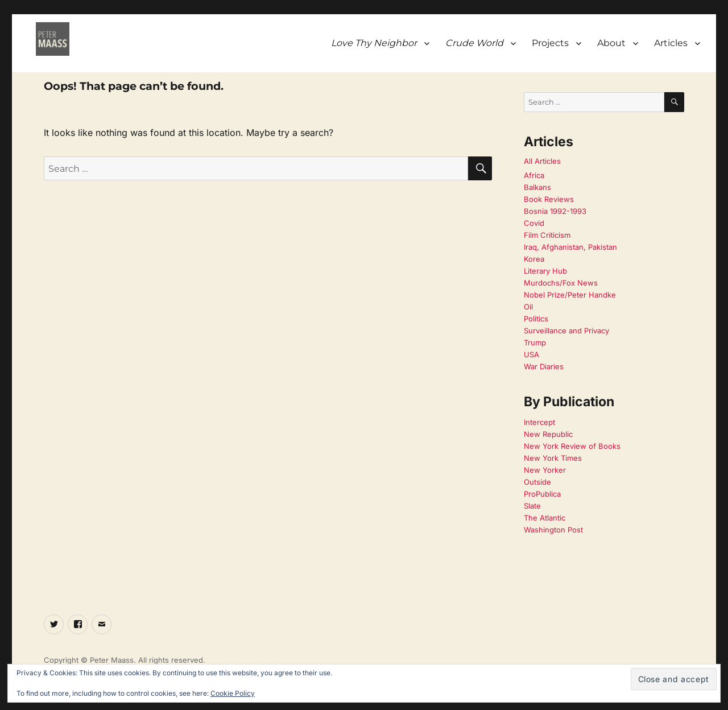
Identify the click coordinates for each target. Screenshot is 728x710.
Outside (537, 482)
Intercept (539, 422)
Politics (536, 319)
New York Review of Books (572, 446)
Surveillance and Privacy (566, 331)
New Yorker (545, 470)
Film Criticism (547, 235)
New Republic (548, 434)
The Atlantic (545, 518)
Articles (671, 43)
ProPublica (542, 494)
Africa (534, 175)
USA (531, 354)
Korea (534, 259)
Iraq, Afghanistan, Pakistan (570, 247)
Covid (534, 223)
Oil (528, 307)
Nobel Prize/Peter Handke (570, 295)
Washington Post (553, 530)
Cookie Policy (233, 693)
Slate (532, 506)
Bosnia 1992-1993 (555, 211)
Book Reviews (549, 199)
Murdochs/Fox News (561, 283)
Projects (550, 43)
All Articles (542, 161)
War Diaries (544, 366)
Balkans (537, 187)
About (611, 43)
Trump (535, 342)
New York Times (553, 458)
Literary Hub (545, 271)
